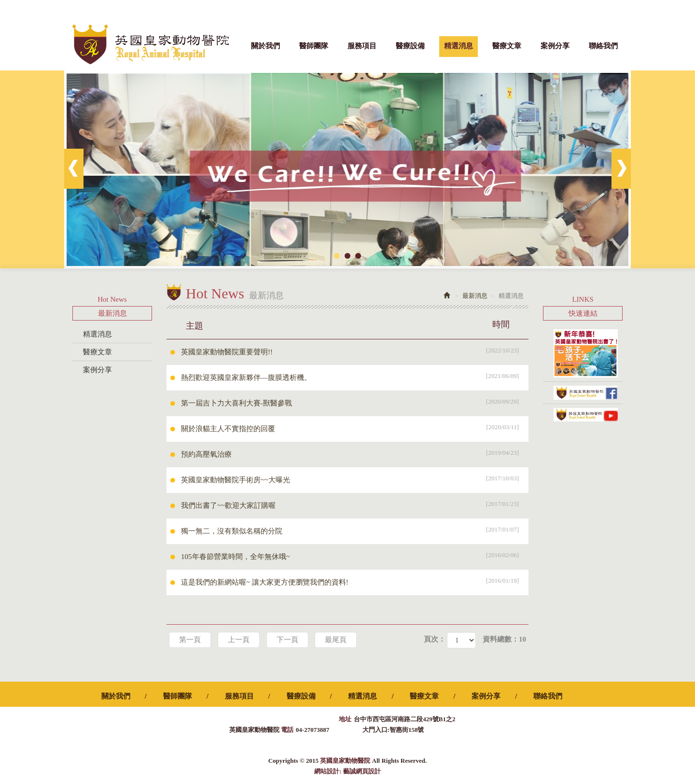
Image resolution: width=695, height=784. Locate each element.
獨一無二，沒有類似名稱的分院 (355, 530)
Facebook (618, 9)
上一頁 (239, 640)
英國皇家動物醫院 (151, 44)
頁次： (435, 639)
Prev (74, 169)
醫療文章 (97, 352)
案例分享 (97, 370)
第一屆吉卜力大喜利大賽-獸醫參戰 (355, 402)
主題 (354, 324)
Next (621, 169)
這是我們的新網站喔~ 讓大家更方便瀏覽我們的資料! (355, 581)
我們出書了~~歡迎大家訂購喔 (355, 504)
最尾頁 (336, 640)
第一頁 (190, 640)
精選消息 (97, 334)
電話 (287, 730)
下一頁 (287, 640)
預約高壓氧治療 (355, 453)
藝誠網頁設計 (362, 771)
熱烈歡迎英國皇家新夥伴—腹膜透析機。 (355, 376)
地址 (345, 719)
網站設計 (327, 771)
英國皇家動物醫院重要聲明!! (355, 350)
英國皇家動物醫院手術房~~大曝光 (355, 478)
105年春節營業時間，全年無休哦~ (355, 555)
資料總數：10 (504, 639)
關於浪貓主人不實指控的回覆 (355, 427)
